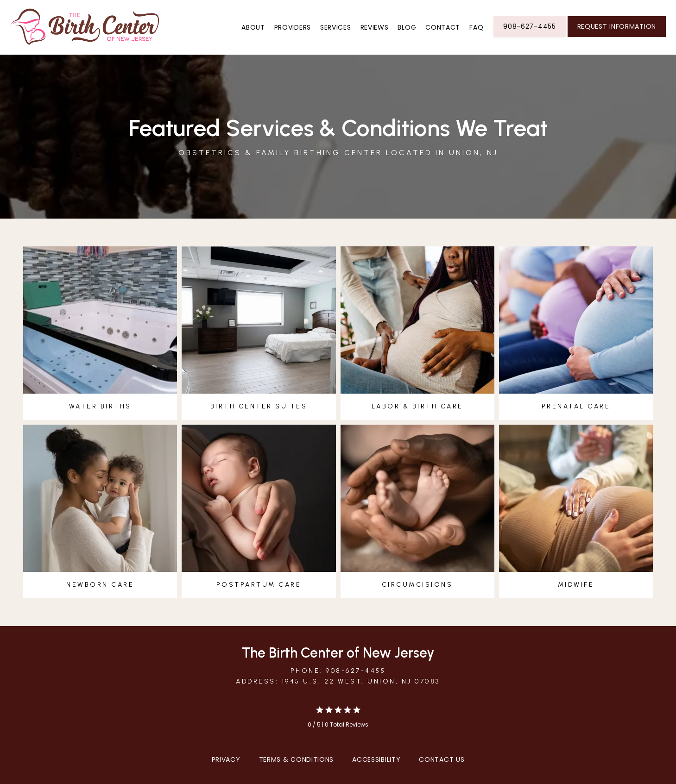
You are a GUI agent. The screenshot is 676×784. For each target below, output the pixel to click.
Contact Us (442, 759)
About (253, 27)
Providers (293, 27)
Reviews (375, 27)
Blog (407, 27)
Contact (443, 27)
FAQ (476, 27)
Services (336, 27)
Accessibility (376, 759)
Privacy (226, 759)
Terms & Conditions (297, 759)
